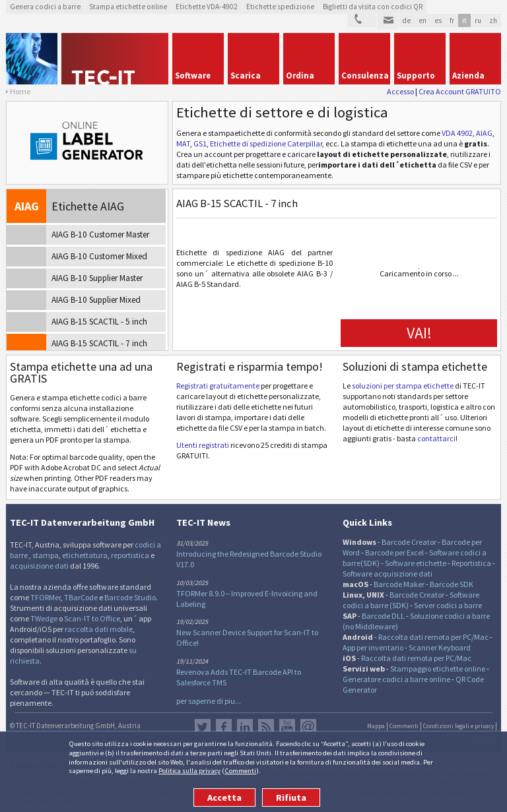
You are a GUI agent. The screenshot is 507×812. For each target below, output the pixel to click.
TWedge (44, 618)
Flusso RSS (266, 727)
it (464, 20)
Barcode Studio (130, 597)
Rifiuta (291, 797)
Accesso (400, 91)
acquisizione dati (39, 566)
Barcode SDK (452, 584)
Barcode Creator (409, 542)
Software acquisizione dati (388, 574)
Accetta (224, 797)
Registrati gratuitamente (218, 386)
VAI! (419, 333)
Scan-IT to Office (92, 618)
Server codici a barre (448, 605)
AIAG (484, 133)
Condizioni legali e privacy (458, 726)
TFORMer (46, 597)
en (422, 20)
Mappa (376, 726)
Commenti (240, 770)
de (406, 20)
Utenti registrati (203, 445)
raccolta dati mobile (99, 629)
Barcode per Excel (394, 552)
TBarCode (81, 597)
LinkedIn (245, 727)
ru (478, 20)
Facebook (224, 727)
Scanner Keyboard (440, 647)
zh (493, 20)
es (438, 20)
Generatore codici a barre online (397, 679)
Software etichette (416, 563)
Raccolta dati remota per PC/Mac (433, 637)
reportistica (130, 555)
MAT (183, 143)
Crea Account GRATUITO (460, 91)
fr (452, 20)
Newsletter (308, 727)
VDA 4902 (457, 133)
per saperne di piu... (209, 701)
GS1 (200, 143)
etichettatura (85, 555)
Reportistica (471, 563)
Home (20, 91)
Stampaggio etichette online (438, 669)
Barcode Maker (399, 584)
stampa (46, 555)
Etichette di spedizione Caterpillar (266, 143)
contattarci (436, 438)
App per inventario (373, 647)
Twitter (203, 727)
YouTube (287, 727)
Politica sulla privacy (189, 770)
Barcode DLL (383, 616)
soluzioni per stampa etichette (403, 386)
